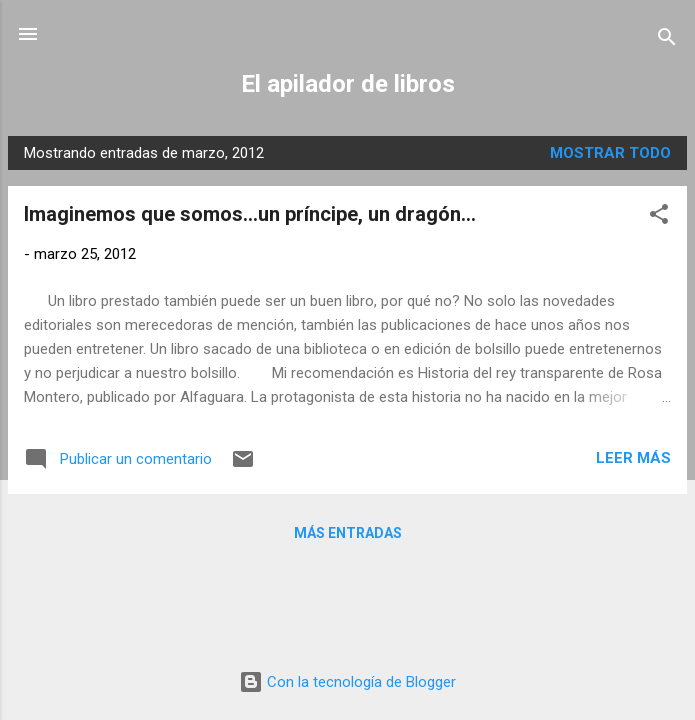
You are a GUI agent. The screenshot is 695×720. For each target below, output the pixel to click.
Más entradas (348, 533)
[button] (659, 217)
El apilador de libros (348, 84)
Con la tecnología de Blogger (347, 682)
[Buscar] (667, 40)
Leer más (633, 458)
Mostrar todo (610, 153)
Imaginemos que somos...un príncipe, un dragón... (250, 214)
